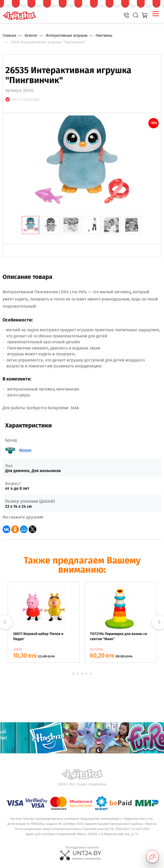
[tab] (31, 225)
